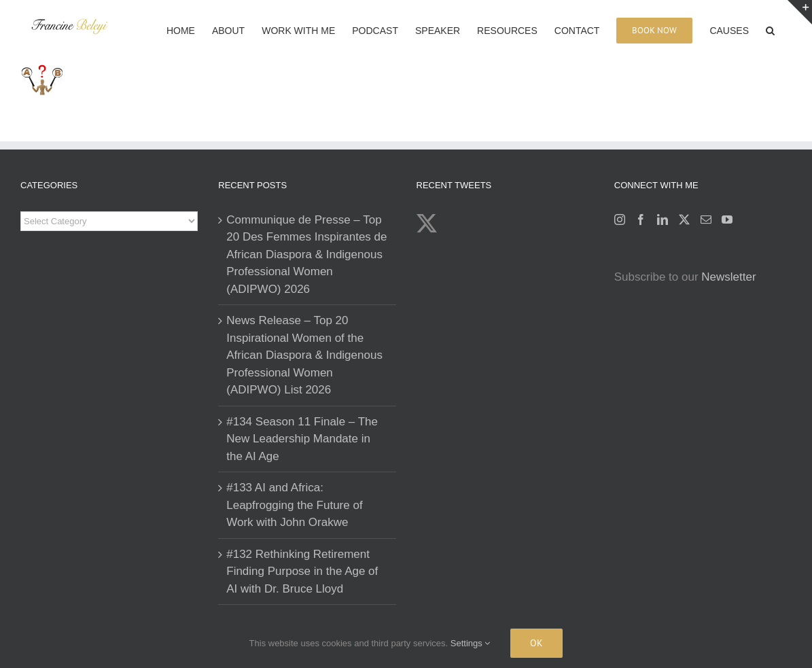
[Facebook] (641, 219)
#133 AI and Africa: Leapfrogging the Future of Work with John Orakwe (294, 505)
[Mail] (706, 219)
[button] (770, 29)
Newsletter (728, 277)
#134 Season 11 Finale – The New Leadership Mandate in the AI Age (302, 439)
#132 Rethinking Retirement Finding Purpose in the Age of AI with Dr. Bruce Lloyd (302, 572)
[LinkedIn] (663, 219)
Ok (536, 643)
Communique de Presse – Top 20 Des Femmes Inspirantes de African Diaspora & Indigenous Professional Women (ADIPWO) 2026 (306, 254)
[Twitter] (684, 219)
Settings (471, 643)
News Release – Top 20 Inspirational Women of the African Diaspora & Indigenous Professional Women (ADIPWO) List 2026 (304, 355)
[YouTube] (727, 219)
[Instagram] (620, 219)
